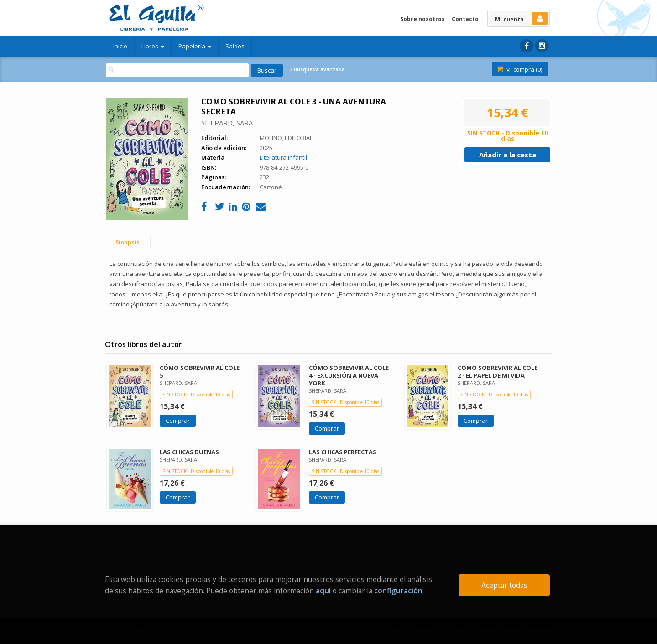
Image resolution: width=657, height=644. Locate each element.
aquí (323, 591)
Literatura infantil (283, 157)
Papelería (195, 46)
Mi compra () (519, 69)
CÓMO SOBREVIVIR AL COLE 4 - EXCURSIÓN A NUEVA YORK (349, 375)
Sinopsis (128, 242)
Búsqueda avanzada (318, 69)
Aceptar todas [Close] (504, 585)
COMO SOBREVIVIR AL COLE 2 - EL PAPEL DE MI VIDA (498, 371)
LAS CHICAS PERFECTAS (343, 452)
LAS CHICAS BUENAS (189, 452)
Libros (153, 46)
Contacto (465, 19)
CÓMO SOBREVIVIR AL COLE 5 (200, 371)
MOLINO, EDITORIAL (286, 138)
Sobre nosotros (422, 19)
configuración (398, 591)
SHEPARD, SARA (227, 123)
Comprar (178, 421)
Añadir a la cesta (508, 155)
